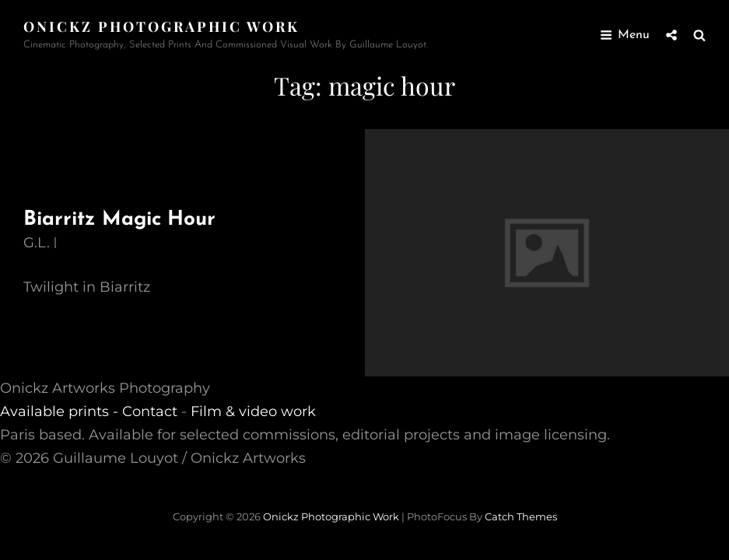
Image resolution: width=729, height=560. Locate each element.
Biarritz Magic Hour (119, 220)
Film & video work (253, 411)
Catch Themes (521, 516)
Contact (150, 411)
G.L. (37, 243)
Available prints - (61, 411)
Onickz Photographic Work (161, 26)
